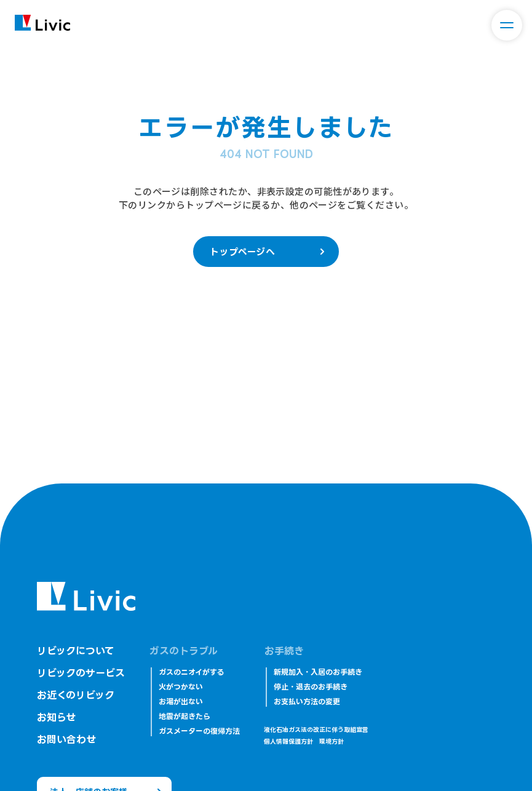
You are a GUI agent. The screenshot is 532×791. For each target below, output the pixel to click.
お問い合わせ (66, 739)
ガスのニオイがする (191, 672)
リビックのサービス (81, 673)
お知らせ (56, 717)
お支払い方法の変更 (307, 702)
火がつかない (181, 687)
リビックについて (76, 651)
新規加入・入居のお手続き (318, 672)
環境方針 (332, 741)
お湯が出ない (181, 702)
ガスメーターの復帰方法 (199, 731)
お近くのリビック (76, 695)
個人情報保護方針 (288, 741)
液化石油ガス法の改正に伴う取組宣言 (316, 730)
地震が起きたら (185, 716)
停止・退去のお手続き (311, 687)
